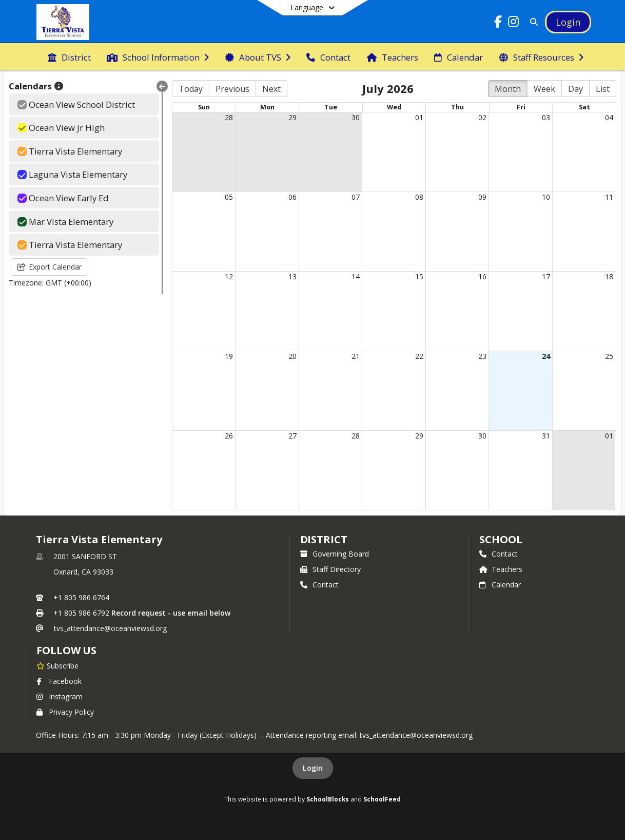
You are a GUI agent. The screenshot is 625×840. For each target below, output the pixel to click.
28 (229, 117)
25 (609, 356)
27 (292, 436)
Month (508, 89)
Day (575, 89)
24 (546, 356)
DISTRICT (324, 539)
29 (292, 117)
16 (482, 276)
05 (229, 197)
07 (356, 197)
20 (292, 356)
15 (419, 276)
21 (356, 356)
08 (419, 197)
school (501, 539)
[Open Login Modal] (568, 22)
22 (419, 356)
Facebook (59, 681)
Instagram (60, 696)
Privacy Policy (65, 712)
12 (229, 276)
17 (546, 276)
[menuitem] (69, 56)
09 (482, 197)
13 (292, 276)
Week (544, 89)
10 (546, 197)
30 (356, 117)
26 (229, 436)
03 (546, 117)
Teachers (501, 569)
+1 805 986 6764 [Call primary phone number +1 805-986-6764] (81, 597)
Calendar (500, 585)
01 (419, 117)
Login (313, 768)
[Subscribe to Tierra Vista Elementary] (57, 665)
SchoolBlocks (328, 799)
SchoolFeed (382, 799)
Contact (319, 585)
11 (609, 197)
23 (482, 356)
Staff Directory (330, 569)
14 (356, 276)
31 (546, 436)
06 (292, 197)
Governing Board (335, 554)
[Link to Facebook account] (498, 23)
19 (229, 356)
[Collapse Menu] (162, 86)
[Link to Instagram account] (513, 23)
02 (482, 117)
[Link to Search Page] (532, 22)
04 (609, 117)
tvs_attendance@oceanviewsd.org (110, 628)
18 (609, 276)
